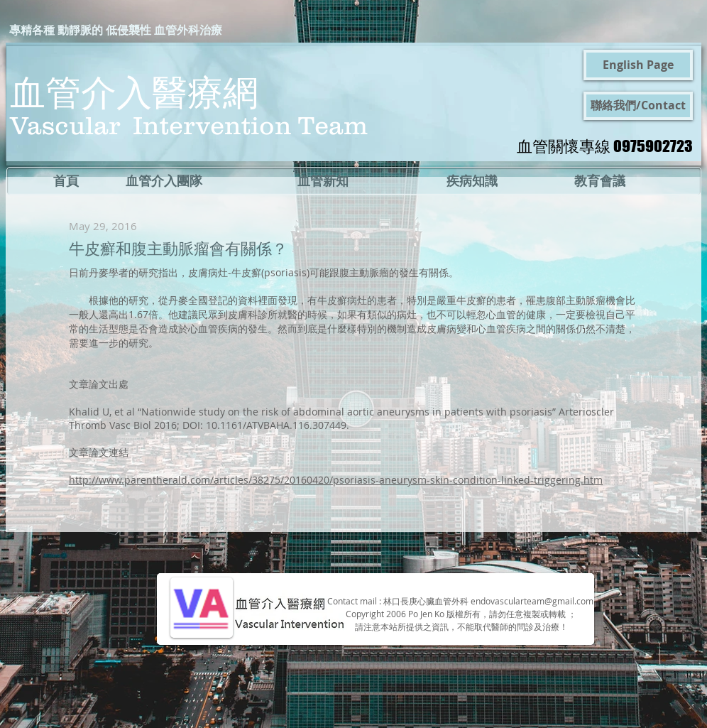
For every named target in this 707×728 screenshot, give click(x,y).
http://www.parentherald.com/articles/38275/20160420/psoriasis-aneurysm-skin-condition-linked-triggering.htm (336, 480)
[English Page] (638, 65)
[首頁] (66, 181)
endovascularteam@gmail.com (532, 601)
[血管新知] (323, 181)
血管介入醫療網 (134, 91)
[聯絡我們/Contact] (638, 106)
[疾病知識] (472, 181)
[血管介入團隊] (164, 181)
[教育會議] (599, 181)
